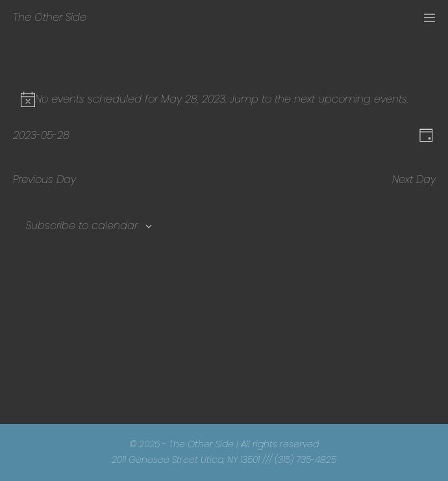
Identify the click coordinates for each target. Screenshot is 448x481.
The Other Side (50, 17)
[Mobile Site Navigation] (429, 18)
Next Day (414, 179)
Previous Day (44, 179)
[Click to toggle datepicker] (41, 135)
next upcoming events (351, 99)
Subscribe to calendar (82, 226)
